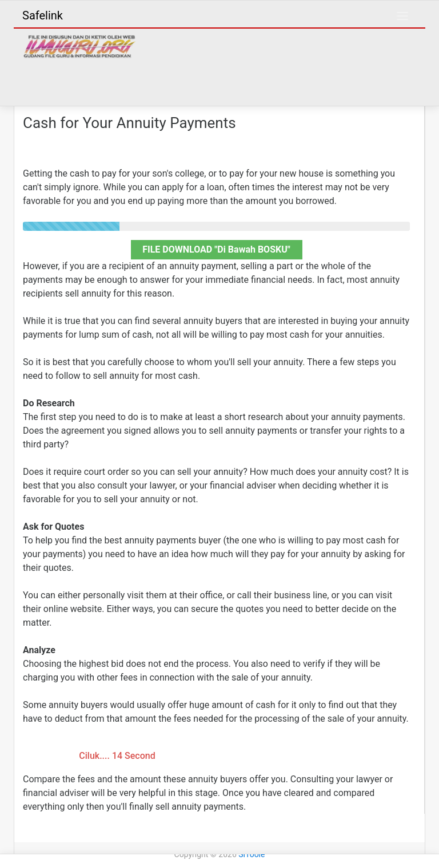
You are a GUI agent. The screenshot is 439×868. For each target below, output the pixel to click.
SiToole (252, 854)
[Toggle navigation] (402, 16)
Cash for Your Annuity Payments (129, 123)
